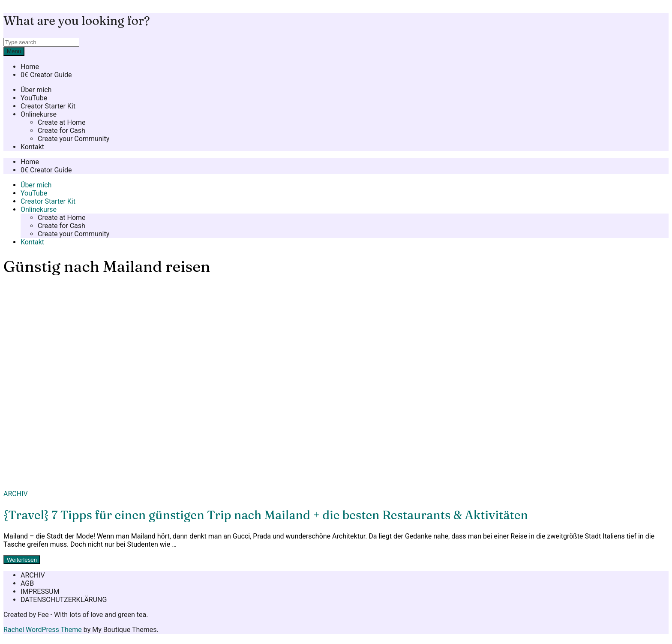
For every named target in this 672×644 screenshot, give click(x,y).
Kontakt (32, 147)
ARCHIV (16, 494)
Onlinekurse (39, 114)
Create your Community (73, 139)
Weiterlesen (22, 560)
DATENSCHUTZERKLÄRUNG (64, 600)
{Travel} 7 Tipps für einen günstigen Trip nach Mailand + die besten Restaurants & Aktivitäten (266, 515)
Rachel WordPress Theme (43, 630)
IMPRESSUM (40, 591)
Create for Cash (61, 131)
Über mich (36, 90)
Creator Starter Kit (48, 106)
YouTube (34, 98)
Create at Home (62, 122)
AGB (27, 583)
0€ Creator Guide (46, 75)
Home (30, 67)
